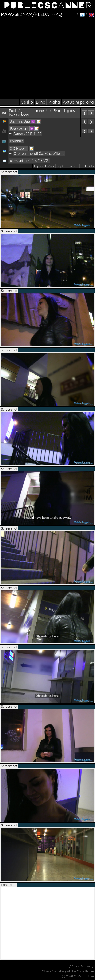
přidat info (87, 166)
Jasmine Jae (20, 122)
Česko (27, 102)
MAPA (7, 14)
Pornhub (16, 141)
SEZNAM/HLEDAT (33, 14)
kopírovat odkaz (68, 166)
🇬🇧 (91, 15)
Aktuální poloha (78, 102)
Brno (41, 102)
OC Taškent (19, 148)
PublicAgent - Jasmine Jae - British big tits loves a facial (42, 113)
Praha (54, 102)
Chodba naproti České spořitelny (39, 154)
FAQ (58, 14)
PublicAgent (19, 129)
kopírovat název (44, 166)
